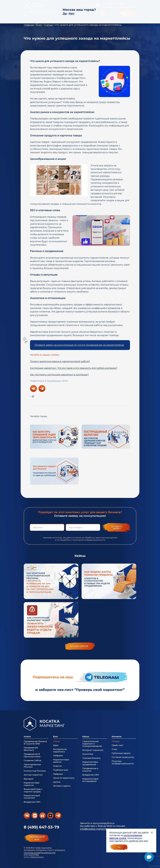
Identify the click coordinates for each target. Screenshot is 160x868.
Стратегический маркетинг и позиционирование (92, 744)
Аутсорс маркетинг (33, 775)
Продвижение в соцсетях (90, 770)
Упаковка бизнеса (91, 758)
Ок (119, 847)
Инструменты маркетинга (60, 750)
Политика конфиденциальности (40, 853)
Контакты (117, 737)
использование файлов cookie (126, 837)
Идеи (56, 745)
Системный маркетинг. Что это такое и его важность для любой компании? (74, 368)
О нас (114, 749)
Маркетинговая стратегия (31, 784)
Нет (72, 14)
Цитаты (57, 782)
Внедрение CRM (32, 802)
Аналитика (88, 754)
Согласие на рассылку (123, 757)
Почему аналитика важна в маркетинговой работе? (60, 361)
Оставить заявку (117, 528)
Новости (57, 766)
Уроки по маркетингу (64, 778)
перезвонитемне (37, 838)
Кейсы (86, 737)
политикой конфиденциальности (89, 540)
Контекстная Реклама (35, 771)
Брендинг (29, 779)
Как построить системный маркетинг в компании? (59, 375)
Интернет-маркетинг (93, 750)
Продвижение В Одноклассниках (32, 755)
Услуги (27, 737)
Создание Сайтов (32, 760)
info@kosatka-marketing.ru (95, 829)
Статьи (56, 741)
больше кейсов (79, 646)
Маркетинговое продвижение (90, 763)
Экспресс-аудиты (62, 786)
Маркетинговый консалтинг (32, 797)
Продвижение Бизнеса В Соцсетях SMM (35, 743)
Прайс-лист (117, 745)
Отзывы (116, 741)
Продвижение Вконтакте (31, 749)
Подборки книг (61, 770)
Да (65, 14)
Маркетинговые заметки (61, 761)
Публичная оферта (121, 753)
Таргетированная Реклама (32, 766)
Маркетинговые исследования (90, 780)
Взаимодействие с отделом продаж (33, 790)
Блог (56, 737)
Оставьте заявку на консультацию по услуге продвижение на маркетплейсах (79, 345)
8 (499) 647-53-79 (41, 827)
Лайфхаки (58, 756)
